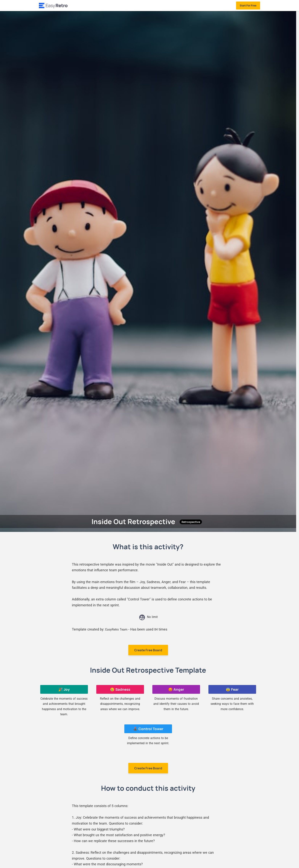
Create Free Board (148, 650)
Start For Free (248, 6)
